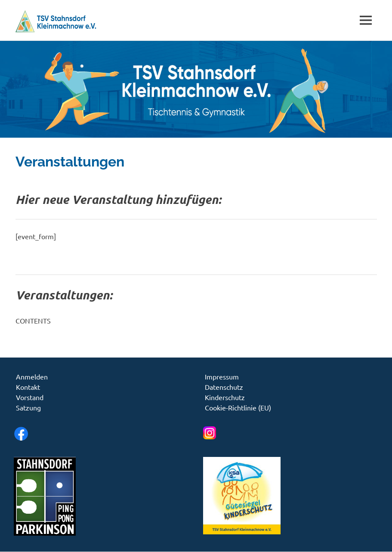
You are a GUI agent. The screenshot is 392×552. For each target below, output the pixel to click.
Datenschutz (224, 387)
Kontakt (28, 387)
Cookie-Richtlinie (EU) (238, 407)
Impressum (222, 376)
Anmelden (32, 376)
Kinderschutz (225, 397)
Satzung (28, 407)
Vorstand (30, 397)
